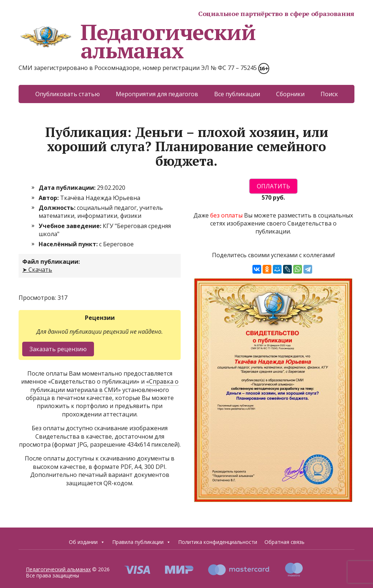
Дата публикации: (68, 188)
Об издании (87, 542)
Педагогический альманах (137, 41)
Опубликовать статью (68, 94)
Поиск (329, 94)
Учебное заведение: (71, 226)
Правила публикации (142, 542)
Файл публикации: (51, 262)
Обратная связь (284, 542)
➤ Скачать (37, 270)
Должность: (58, 208)
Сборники (290, 94)
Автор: (49, 198)
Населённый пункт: (69, 244)
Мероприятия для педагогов (157, 94)
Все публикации (237, 94)
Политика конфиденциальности (218, 542)
